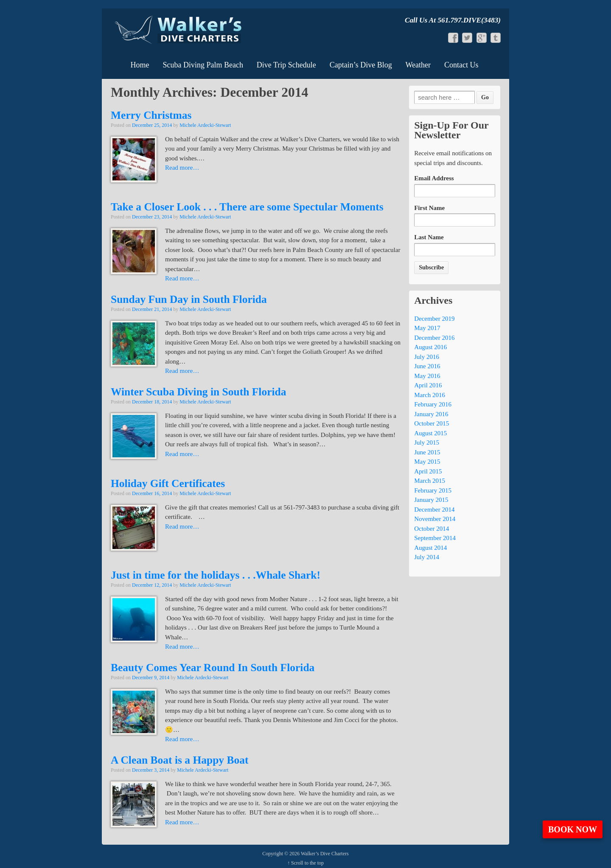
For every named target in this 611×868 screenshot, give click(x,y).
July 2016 (427, 357)
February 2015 (433, 490)
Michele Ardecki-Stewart (205, 125)
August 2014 (430, 548)
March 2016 (430, 395)
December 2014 (434, 510)
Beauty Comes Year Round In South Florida (213, 668)
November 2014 (435, 519)
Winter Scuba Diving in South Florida (199, 392)
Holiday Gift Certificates (168, 483)
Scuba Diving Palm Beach (203, 65)
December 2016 (434, 338)
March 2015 (430, 481)
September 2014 (435, 538)
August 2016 (430, 347)
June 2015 (427, 452)
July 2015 (427, 442)
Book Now (573, 829)
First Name (429, 208)
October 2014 (432, 529)
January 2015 (431, 500)
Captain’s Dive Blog (361, 65)
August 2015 (430, 433)
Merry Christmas (151, 115)
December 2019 (434, 319)
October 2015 (432, 423)
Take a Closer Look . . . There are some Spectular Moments (247, 207)
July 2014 (427, 557)
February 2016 (433, 404)
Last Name (429, 237)
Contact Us (461, 65)
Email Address (434, 178)
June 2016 (427, 366)
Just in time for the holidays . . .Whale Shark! (216, 575)
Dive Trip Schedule (286, 65)
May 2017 (427, 328)
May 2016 (427, 376)
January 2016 (431, 414)
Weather (418, 65)
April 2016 (428, 385)
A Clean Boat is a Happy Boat (179, 760)
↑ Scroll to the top (305, 863)
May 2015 (427, 462)
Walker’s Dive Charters (324, 854)
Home (140, 65)
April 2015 (428, 471)
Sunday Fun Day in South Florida (189, 299)
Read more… (182, 168)
